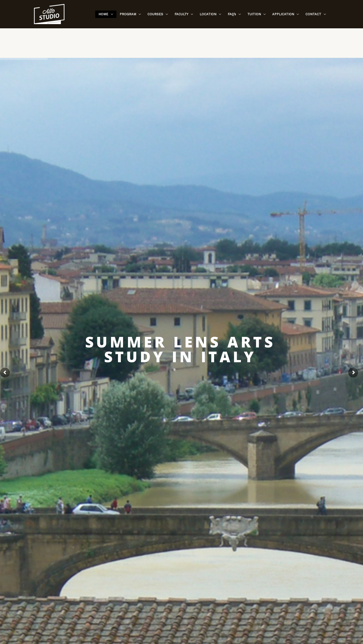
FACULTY (181, 14)
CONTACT (313, 14)
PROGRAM (128, 14)
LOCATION (208, 14)
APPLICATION (283, 14)
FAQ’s (232, 14)
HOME (103, 14)
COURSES (155, 14)
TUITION (254, 14)
